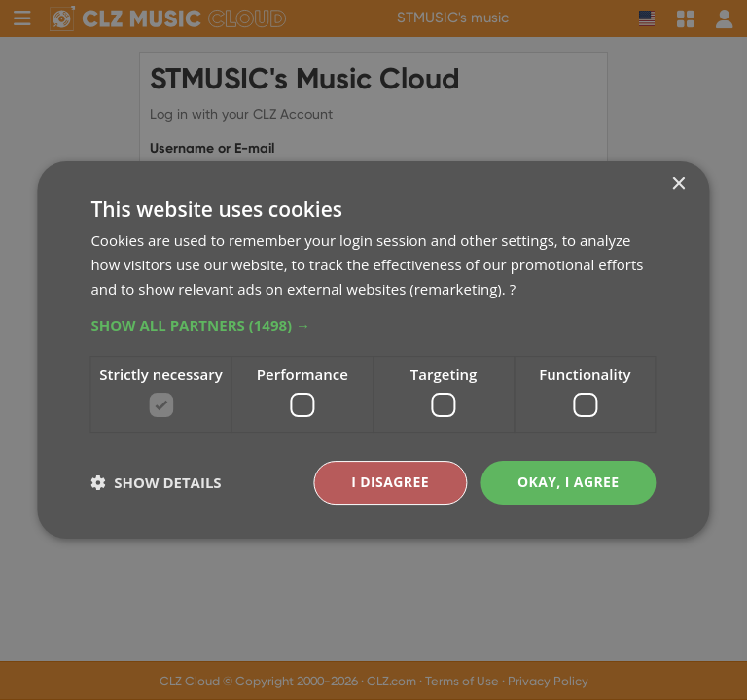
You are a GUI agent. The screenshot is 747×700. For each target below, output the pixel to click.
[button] (373, 325)
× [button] (678, 184)
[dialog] (373, 350)
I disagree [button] (390, 482)
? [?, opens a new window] (513, 289)
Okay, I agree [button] (569, 482)
